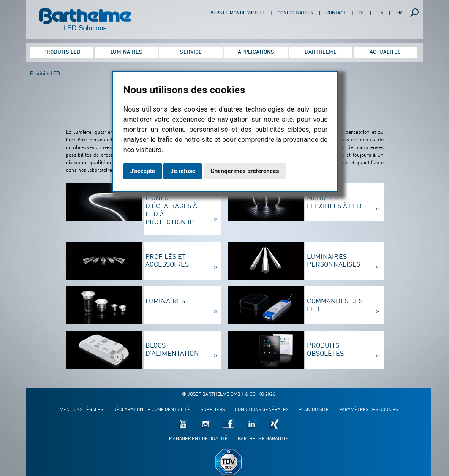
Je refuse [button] (183, 171)
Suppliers (213, 410)
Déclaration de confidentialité (152, 410)
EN (380, 13)
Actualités (385, 52)
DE (362, 13)
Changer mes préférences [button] (245, 171)
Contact (336, 13)
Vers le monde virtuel (238, 13)
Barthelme (321, 52)
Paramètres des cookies (369, 410)
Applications (256, 52)
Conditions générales (262, 410)
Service (191, 52)
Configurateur (295, 13)
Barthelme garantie (263, 439)
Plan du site (314, 410)
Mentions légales (81, 410)
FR (399, 13)
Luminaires (126, 52)
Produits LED (62, 52)
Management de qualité (198, 439)
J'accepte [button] (143, 171)
